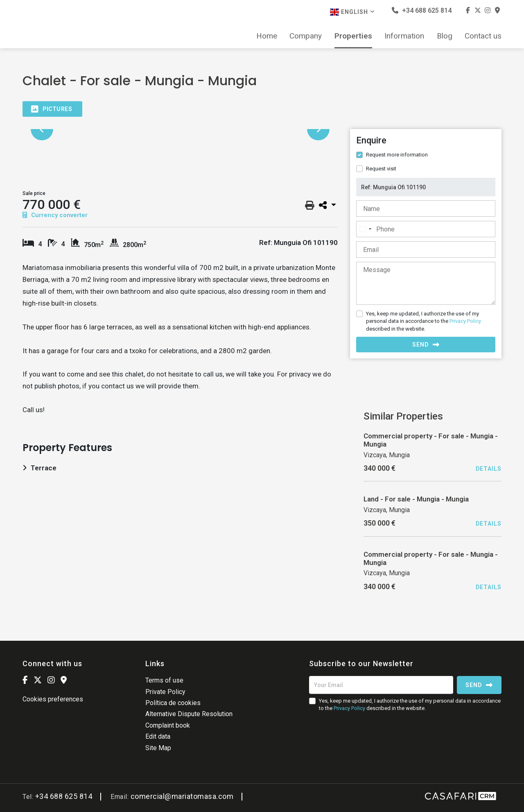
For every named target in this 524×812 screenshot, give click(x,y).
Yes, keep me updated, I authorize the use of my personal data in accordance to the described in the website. (423, 321)
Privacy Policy (465, 321)
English (352, 12)
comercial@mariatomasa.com (182, 796)
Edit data (158, 736)
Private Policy (165, 692)
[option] (180, 129)
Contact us (483, 36)
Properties (353, 36)
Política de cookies (173, 703)
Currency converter (55, 215)
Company (306, 36)
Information (404, 36)
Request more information (397, 155)
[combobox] (365, 229)
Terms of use (164, 680)
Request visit (381, 169)
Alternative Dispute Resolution (189, 714)
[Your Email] (381, 685)
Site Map (158, 748)
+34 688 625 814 (422, 10)
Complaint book (168, 725)
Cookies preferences (53, 699)
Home (267, 36)
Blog (445, 36)
